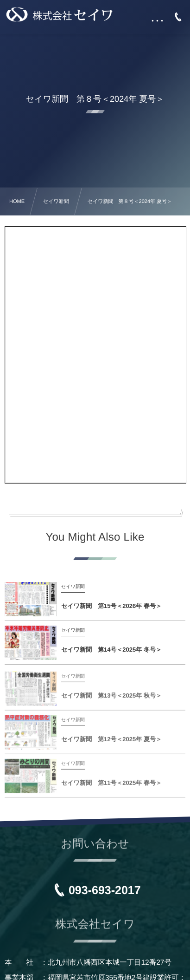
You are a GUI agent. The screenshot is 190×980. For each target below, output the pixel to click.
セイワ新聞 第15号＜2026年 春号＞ (111, 606)
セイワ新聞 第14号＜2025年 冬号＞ (111, 650)
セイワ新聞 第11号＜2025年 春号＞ (111, 785)
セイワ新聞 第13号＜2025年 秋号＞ (111, 698)
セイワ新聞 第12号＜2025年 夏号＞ (111, 742)
